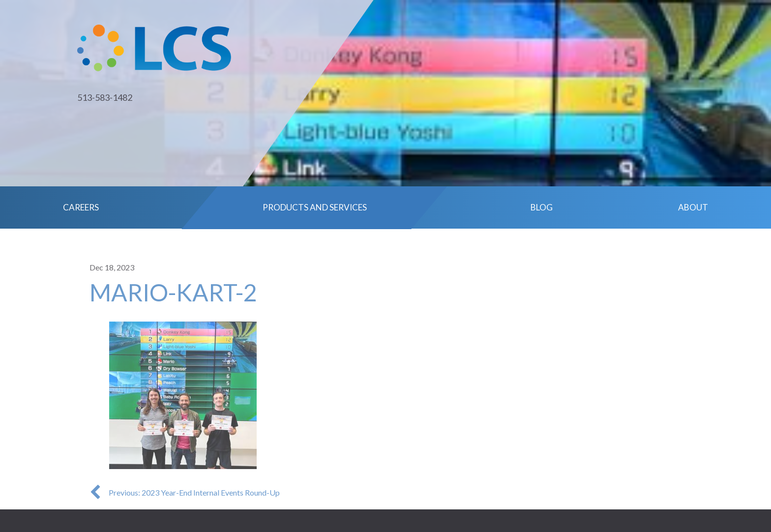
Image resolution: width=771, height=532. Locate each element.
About (693, 207)
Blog (542, 207)
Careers (81, 207)
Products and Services (315, 207)
